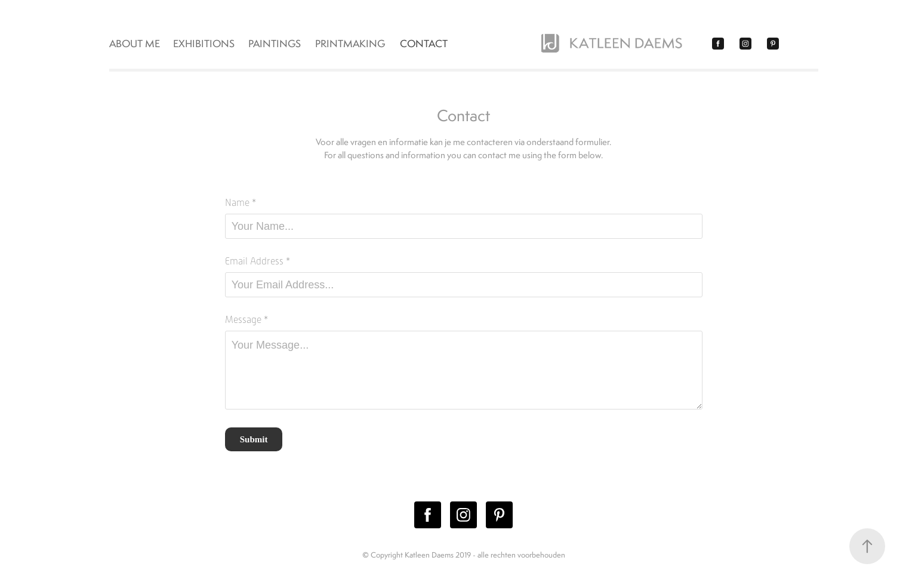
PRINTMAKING (350, 44)
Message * (246, 320)
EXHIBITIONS (204, 44)
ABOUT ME (135, 44)
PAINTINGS (275, 44)
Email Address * (258, 261)
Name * (241, 203)
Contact (424, 44)
